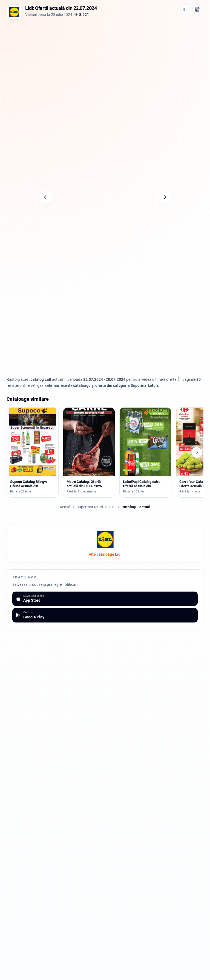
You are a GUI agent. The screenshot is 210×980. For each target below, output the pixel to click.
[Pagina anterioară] (45, 197)
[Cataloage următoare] (197, 452)
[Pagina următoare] (165, 197)
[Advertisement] (105, 60)
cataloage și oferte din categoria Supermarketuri (116, 385)
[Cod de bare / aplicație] (185, 9)
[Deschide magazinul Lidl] (197, 9)
